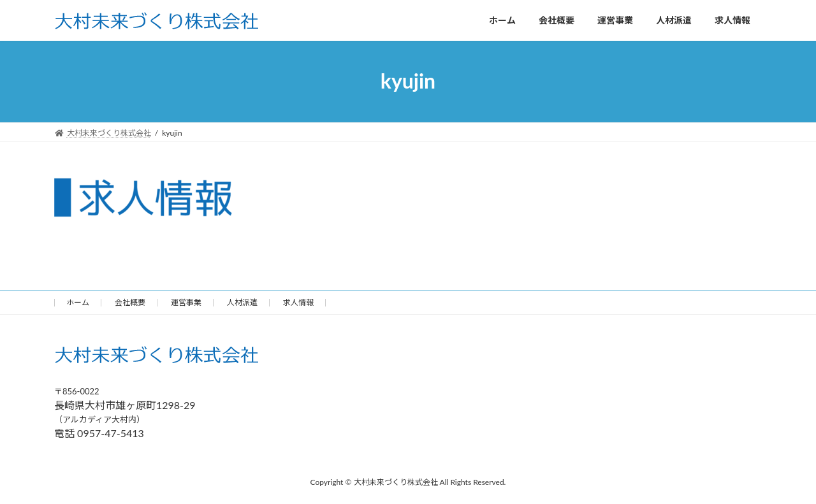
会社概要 (130, 302)
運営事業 (186, 302)
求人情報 (298, 302)
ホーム (78, 302)
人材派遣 (242, 302)
